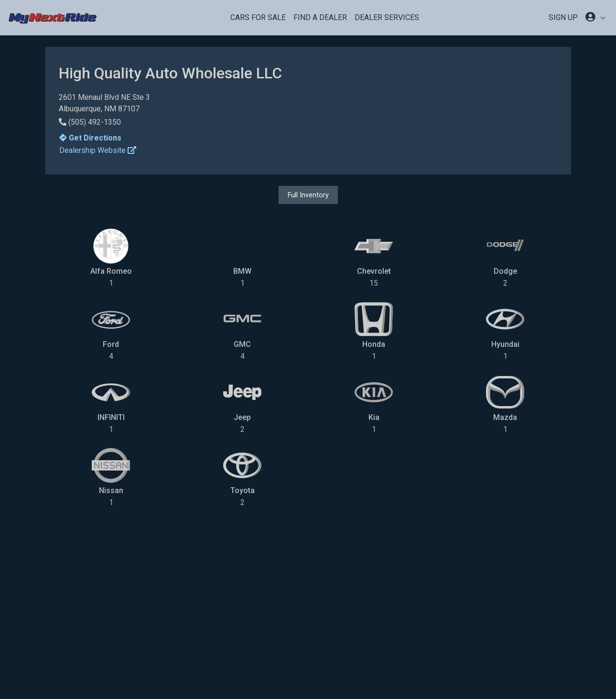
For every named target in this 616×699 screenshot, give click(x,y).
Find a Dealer (320, 17)
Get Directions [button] (90, 138)
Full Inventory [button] (308, 195)
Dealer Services (387, 17)
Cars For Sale (258, 17)
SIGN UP (563, 17)
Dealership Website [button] (98, 150)
